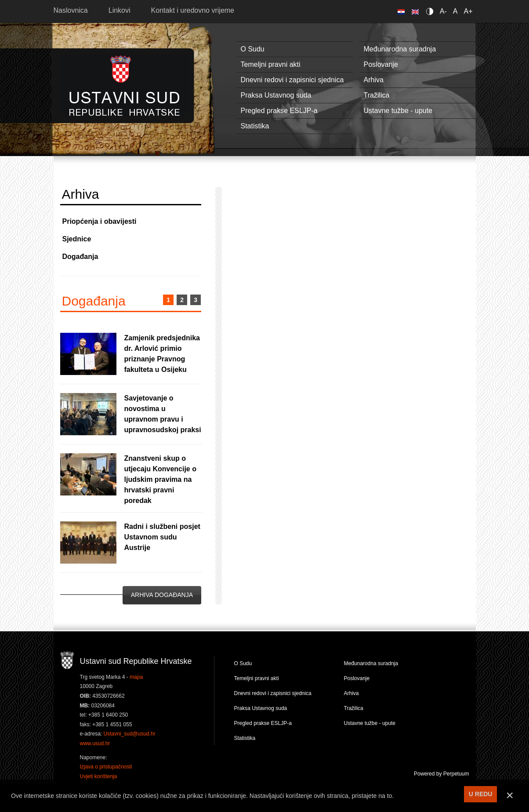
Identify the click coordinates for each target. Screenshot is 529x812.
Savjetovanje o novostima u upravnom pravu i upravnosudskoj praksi (163, 414)
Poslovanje (381, 64)
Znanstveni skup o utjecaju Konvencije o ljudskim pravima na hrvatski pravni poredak (160, 479)
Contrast (431, 11)
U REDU (481, 794)
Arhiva (374, 80)
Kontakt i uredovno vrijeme (193, 10)
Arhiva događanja (162, 595)
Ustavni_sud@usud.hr (130, 734)
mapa (136, 677)
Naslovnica (71, 10)
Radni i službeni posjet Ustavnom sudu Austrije (162, 537)
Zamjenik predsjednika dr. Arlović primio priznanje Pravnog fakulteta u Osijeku (162, 354)
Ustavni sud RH (125, 86)
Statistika (255, 126)
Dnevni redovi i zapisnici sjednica (292, 80)
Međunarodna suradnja (400, 49)
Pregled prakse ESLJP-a (279, 111)
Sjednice (77, 239)
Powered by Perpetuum (441, 774)
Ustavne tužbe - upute (398, 111)
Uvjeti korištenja (99, 776)
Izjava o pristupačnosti (106, 767)
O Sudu (253, 49)
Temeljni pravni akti (271, 64)
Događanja (80, 257)
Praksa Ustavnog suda (276, 95)
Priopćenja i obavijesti (100, 221)
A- (443, 11)
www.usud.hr (95, 743)
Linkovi (120, 10)
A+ (468, 11)
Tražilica (377, 95)
